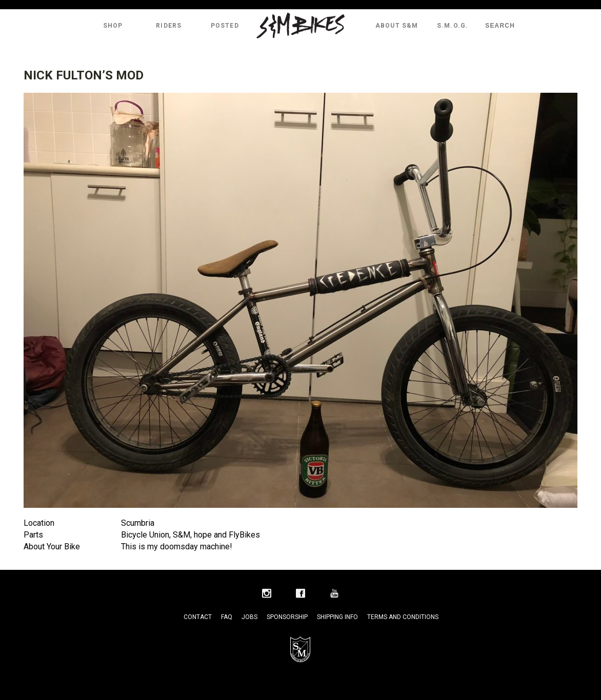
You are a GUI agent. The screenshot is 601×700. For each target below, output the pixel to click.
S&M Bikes (300, 26)
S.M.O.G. (453, 26)
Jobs (249, 617)
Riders (169, 26)
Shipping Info (337, 617)
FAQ (227, 617)
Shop (113, 26)
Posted (225, 26)
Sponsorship (287, 617)
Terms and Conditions (403, 617)
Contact (198, 617)
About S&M (397, 26)
